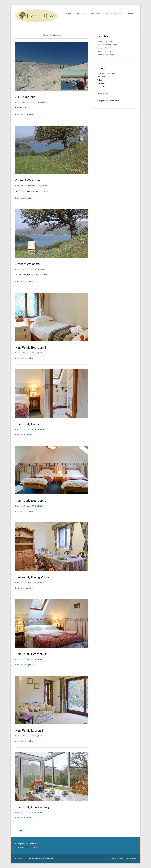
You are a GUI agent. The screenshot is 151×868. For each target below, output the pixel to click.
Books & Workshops (105, 55)
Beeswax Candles (104, 48)
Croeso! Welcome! (28, 180)
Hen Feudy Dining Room (32, 577)
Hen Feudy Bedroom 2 (31, 501)
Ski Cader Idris (25, 97)
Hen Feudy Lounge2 (29, 730)
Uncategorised (28, 114)
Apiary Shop (95, 14)
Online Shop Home (105, 41)
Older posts (21, 830)
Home (69, 14)
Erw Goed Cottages (113, 14)
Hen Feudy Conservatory (32, 807)
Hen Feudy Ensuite (28, 424)
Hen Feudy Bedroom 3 (31, 347)
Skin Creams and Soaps (107, 45)
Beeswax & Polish (104, 51)
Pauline (44, 102)
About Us (80, 14)
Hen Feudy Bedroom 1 (31, 654)
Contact (130, 14)
